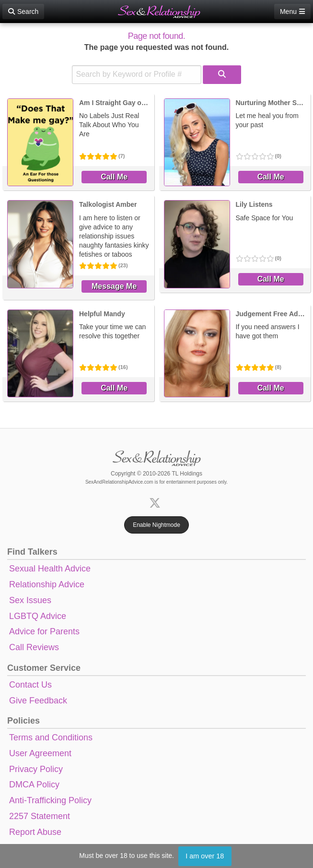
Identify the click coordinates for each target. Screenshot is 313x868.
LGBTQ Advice (38, 616)
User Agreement (40, 753)
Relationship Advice (47, 584)
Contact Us (30, 685)
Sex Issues (30, 600)
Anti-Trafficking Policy (50, 800)
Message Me (114, 286)
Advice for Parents (44, 631)
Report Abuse (35, 832)
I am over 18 (205, 856)
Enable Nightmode (156, 525)
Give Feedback (38, 701)
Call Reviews (34, 647)
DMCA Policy (34, 785)
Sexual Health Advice (50, 569)
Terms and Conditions (51, 737)
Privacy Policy (36, 769)
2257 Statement (40, 816)
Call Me (114, 177)
